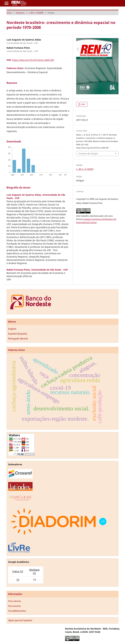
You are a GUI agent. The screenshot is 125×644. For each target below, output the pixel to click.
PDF (83, 104)
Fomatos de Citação (88, 154)
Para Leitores (14, 601)
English (12, 329)
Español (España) (18, 334)
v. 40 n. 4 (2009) (36, 13)
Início (9, 13)
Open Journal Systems (20, 620)
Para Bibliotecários (17, 611)
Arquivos (20, 13)
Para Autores (14, 606)
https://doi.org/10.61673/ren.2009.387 (33, 60)
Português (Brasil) (18, 339)
